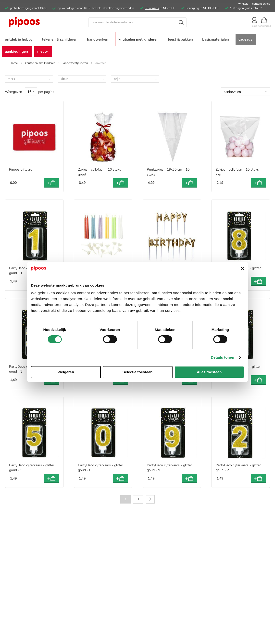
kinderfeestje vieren (75, 62)
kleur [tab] (64, 78)
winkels (243, 4)
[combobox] (137, 22)
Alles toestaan (209, 372)
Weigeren (66, 372)
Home (14, 62)
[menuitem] (18, 38)
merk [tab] (11, 78)
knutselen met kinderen (40, 62)
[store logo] (38, 22)
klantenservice (261, 4)
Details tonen (222, 357)
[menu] (137, 44)
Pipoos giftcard (21, 168)
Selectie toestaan (138, 372)
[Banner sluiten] (242, 268)
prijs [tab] (117, 78)
